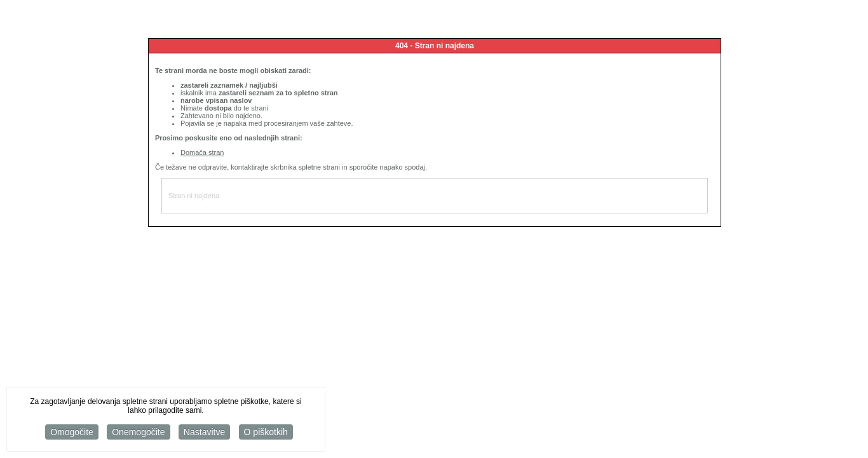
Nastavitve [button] (204, 433)
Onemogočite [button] (138, 433)
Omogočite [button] (72, 433)
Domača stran (202, 152)
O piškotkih (266, 433)
